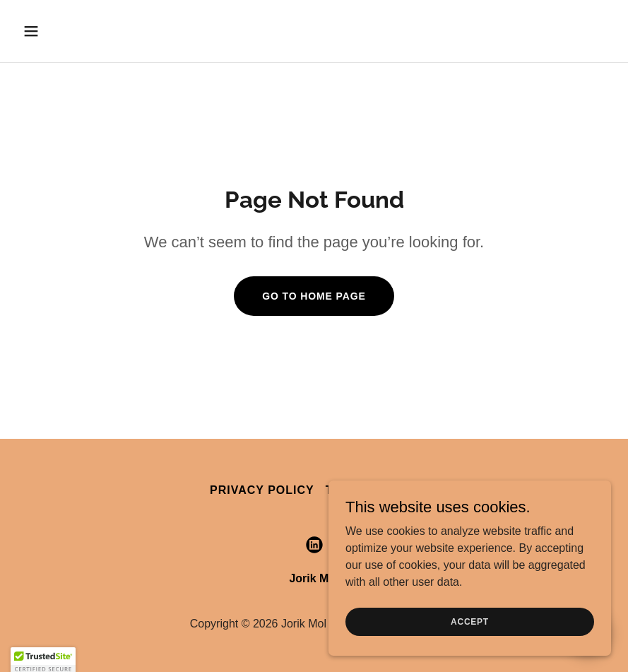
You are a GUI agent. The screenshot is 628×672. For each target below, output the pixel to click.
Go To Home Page (314, 296)
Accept (470, 621)
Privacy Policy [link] (262, 490)
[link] (314, 545)
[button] (85, 31)
